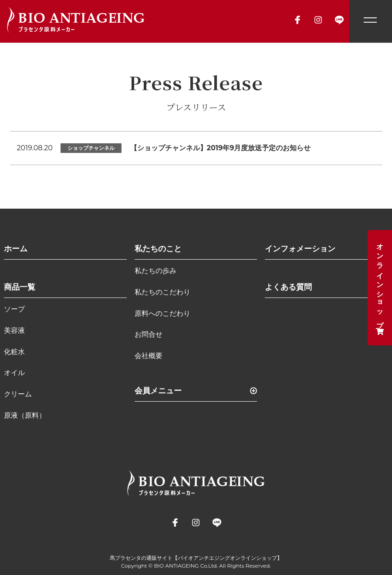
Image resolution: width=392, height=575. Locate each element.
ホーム (16, 249)
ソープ (14, 309)
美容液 (14, 330)
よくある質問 (288, 287)
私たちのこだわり (162, 292)
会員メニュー (158, 391)
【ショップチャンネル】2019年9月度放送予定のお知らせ (221, 148)
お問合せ (149, 334)
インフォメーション (300, 249)
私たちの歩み (155, 271)
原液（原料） (25, 415)
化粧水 (14, 352)
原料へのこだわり (162, 313)
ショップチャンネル (91, 148)
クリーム (18, 394)
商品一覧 (20, 287)
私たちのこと (158, 249)
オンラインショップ (380, 288)
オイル (14, 373)
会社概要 (149, 356)
